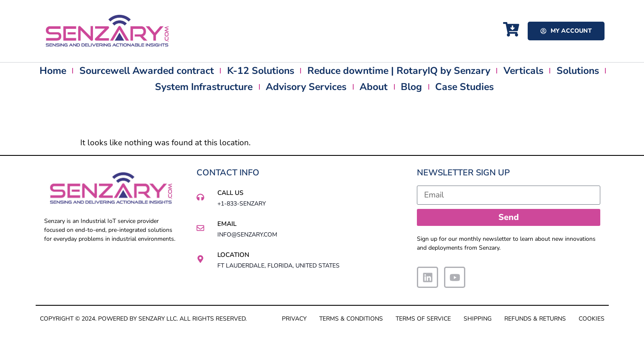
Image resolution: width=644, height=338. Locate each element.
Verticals (523, 71)
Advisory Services (306, 87)
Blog (411, 87)
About (374, 87)
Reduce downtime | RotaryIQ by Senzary (399, 71)
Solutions (578, 71)
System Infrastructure (204, 87)
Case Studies (464, 87)
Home (53, 71)
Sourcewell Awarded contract (147, 71)
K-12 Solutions (261, 71)
